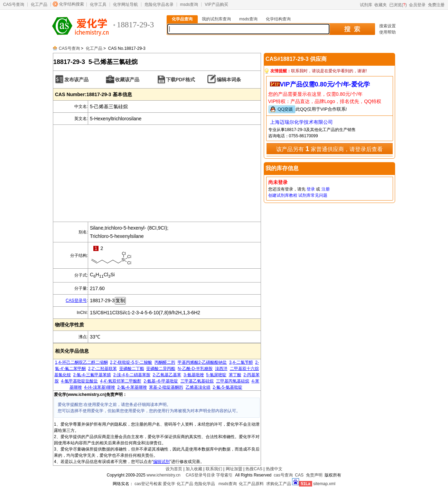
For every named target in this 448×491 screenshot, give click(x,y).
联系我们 (214, 469)
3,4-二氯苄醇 (241, 362)
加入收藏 (194, 469)
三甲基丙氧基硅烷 (233, 381)
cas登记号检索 (148, 484)
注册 (326, 189)
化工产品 (39, 4)
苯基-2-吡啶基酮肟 (166, 387)
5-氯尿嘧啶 (216, 375)
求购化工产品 (279, 484)
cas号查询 (283, 475)
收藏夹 (381, 5)
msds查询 (189, 4)
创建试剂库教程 (283, 195)
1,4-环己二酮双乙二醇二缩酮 (81, 362)
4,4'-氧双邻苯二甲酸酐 (121, 381)
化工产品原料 (251, 484)
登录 (311, 189)
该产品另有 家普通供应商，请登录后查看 (329, 149)
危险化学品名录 (159, 4)
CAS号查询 (14, 4)
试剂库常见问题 (313, 195)
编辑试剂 (161, 462)
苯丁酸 (235, 375)
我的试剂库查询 (216, 19)
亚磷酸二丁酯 (132, 369)
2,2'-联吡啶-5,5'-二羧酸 (131, 362)
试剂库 (366, 5)
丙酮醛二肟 (165, 362)
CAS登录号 (76, 300)
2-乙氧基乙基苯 (167, 375)
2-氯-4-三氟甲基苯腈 (92, 375)
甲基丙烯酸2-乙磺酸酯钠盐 (202, 362)
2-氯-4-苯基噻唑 (132, 387)
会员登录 (417, 5)
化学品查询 (182, 19)
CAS (299, 475)
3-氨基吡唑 (194, 375)
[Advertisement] (157, 173)
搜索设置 (388, 26)
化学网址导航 (125, 4)
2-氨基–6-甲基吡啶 (161, 381)
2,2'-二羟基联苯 (102, 369)
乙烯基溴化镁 (198, 387)
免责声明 (314, 475)
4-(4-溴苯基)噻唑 (99, 387)
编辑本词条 (229, 80)
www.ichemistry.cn (164, 475)
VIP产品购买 (216, 4)
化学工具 (98, 4)
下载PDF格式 (180, 80)
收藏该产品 (127, 80)
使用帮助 (388, 32)
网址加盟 (234, 469)
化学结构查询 (278, 19)
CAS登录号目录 (200, 475)
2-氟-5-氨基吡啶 (227, 387)
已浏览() (398, 5)
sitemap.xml (324, 484)
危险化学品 (205, 484)
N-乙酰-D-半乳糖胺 (195, 369)
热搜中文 (274, 469)
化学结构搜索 (72, 4)
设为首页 (174, 469)
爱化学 (169, 484)
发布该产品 (76, 80)
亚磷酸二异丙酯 (161, 369)
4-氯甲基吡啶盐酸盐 (79, 381)
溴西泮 (221, 369)
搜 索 (352, 29)
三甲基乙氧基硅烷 (197, 381)
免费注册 (436, 5)
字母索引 (224, 475)
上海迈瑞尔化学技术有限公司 (301, 122)
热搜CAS (254, 469)
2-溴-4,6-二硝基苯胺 (132, 375)
